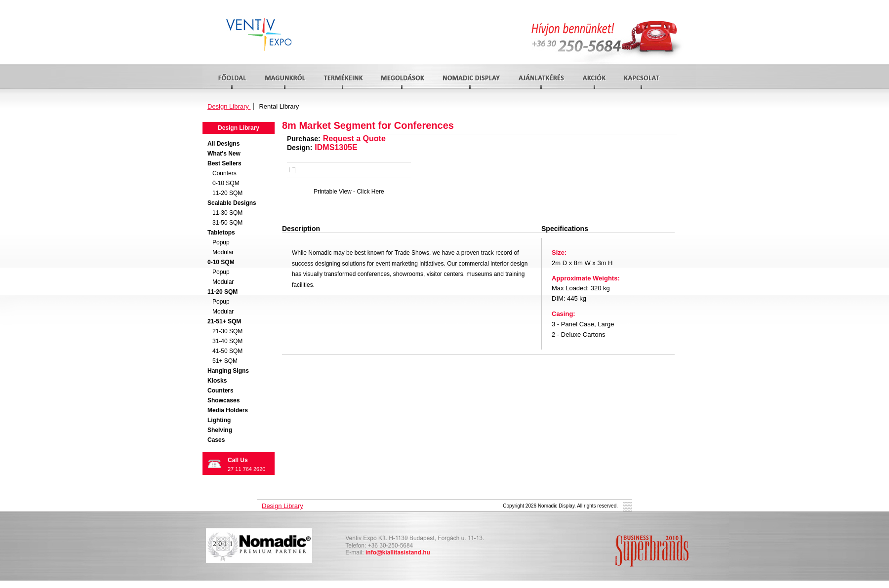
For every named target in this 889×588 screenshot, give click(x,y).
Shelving (220, 430)
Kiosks (217, 381)
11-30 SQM (227, 213)
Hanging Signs (228, 371)
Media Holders (228, 410)
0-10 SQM (226, 183)
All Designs (223, 144)
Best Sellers (224, 163)
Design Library (229, 106)
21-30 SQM (227, 331)
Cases (216, 440)
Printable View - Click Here (349, 192)
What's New (224, 154)
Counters (224, 173)
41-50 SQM (227, 351)
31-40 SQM (227, 341)
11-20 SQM (227, 193)
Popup (221, 242)
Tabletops (221, 233)
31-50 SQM (227, 223)
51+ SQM (225, 361)
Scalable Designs (232, 203)
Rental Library (279, 106)
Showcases (223, 400)
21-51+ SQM (224, 321)
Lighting (219, 420)
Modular (223, 252)
